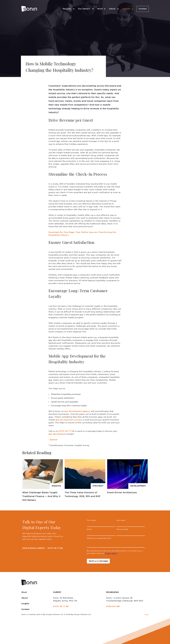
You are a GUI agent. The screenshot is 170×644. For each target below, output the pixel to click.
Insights (128, 9)
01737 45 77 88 (66, 431)
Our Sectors (86, 9)
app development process (69, 420)
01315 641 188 (113, 607)
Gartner (53, 440)
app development (57, 434)
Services (69, 9)
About (114, 9)
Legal (147, 615)
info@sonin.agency (34, 548)
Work (102, 9)
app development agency (77, 411)
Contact (143, 9)
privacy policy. (111, 553)
